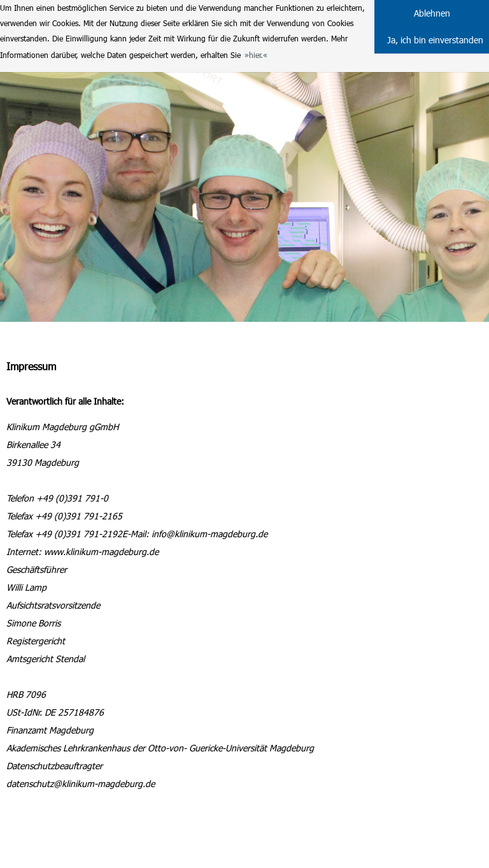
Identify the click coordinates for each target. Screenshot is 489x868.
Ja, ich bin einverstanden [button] (435, 40)
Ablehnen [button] (432, 13)
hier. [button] (256, 55)
